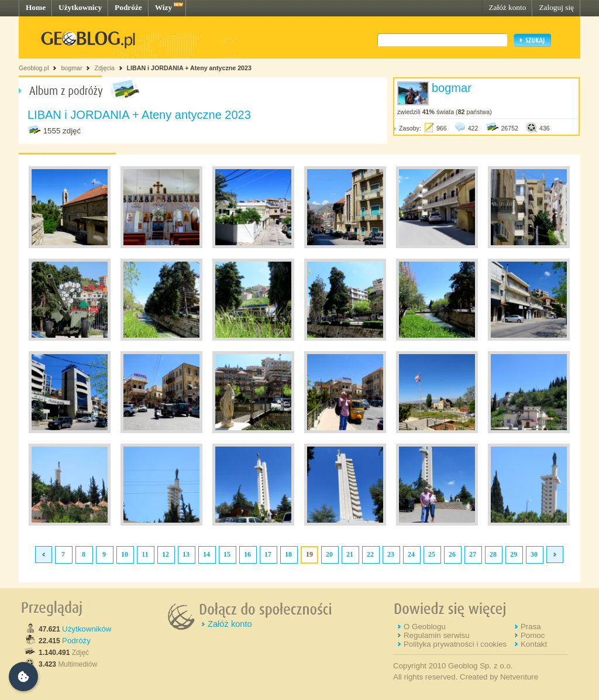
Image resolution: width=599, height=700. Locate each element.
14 (206, 554)
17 (268, 554)
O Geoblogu (425, 627)
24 (411, 554)
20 (329, 554)
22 (370, 554)
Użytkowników (87, 629)
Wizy (163, 7)
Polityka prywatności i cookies (455, 644)
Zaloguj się (556, 7)
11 (145, 554)
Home (36, 7)
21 (350, 554)
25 (432, 554)
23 (391, 554)
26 (452, 554)
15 (227, 554)
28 (493, 554)
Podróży (76, 641)
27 (473, 554)
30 (534, 554)
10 (125, 554)
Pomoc (533, 635)
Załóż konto (507, 7)
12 (166, 554)
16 (247, 554)
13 (186, 554)
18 (288, 554)
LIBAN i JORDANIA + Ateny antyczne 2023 (189, 68)
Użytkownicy (80, 7)
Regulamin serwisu (437, 635)
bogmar (71, 68)
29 (514, 554)
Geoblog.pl (34, 68)
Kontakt (534, 644)
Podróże (128, 7)
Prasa (531, 627)
